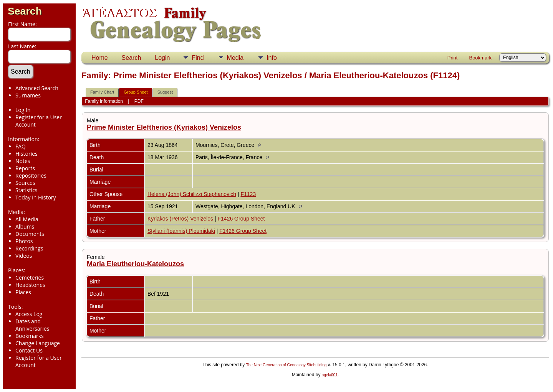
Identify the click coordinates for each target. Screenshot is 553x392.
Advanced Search (37, 88)
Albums (25, 226)
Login (162, 58)
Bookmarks (30, 336)
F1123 (248, 194)
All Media (27, 219)
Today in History (36, 197)
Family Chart (102, 92)
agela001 (330, 375)
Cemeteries (30, 278)
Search (25, 11)
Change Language (38, 343)
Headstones (30, 285)
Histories (26, 154)
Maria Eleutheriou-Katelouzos (135, 264)
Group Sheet (136, 92)
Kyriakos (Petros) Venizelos (180, 219)
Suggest (165, 92)
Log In (23, 110)
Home (100, 58)
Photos (24, 241)
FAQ (21, 146)
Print (453, 58)
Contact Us (29, 350)
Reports (25, 168)
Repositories (31, 175)
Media (235, 58)
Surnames (28, 95)
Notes (23, 161)
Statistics (26, 190)
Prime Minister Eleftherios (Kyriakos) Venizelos (164, 127)
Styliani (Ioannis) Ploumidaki (181, 231)
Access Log (29, 314)
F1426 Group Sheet (241, 219)
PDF (139, 101)
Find (198, 58)
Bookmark (480, 58)
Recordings (29, 248)
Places (23, 292)
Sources (25, 183)
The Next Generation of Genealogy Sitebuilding (286, 365)
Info (272, 58)
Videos (24, 256)
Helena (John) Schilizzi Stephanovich (192, 194)
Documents (30, 234)
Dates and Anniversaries (32, 325)
